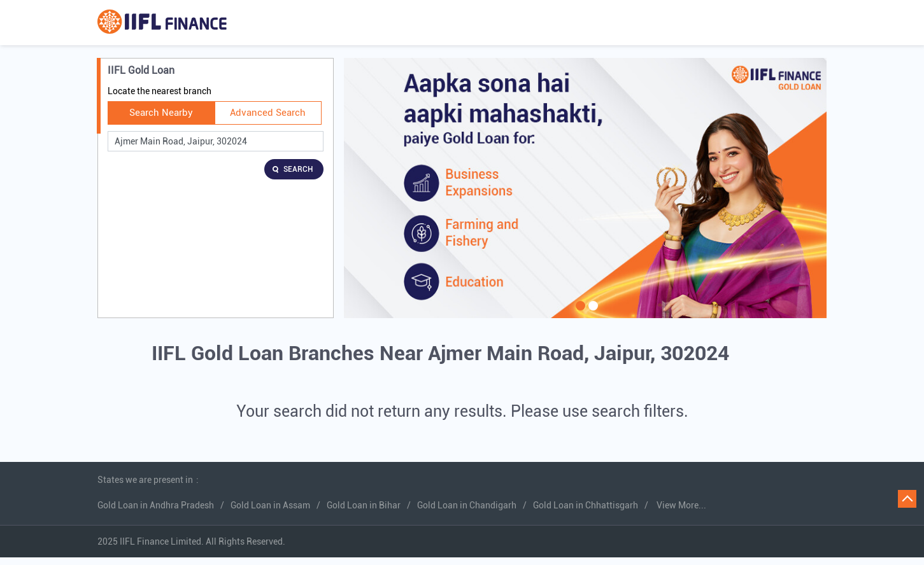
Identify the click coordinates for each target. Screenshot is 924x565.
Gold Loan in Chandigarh (467, 505)
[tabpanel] (585, 188)
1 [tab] (579, 314)
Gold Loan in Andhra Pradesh (156, 505)
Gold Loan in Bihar (364, 505)
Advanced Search (268, 113)
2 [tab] (592, 314)
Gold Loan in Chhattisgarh (586, 505)
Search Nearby (161, 113)
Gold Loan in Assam (270, 505)
